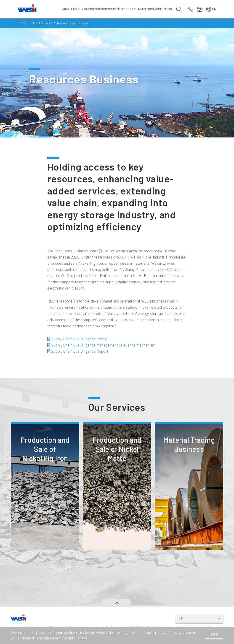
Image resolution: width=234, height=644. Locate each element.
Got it (214, 634)
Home (22, 23)
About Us (70, 9)
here (84, 638)
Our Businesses (90, 9)
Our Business (42, 23)
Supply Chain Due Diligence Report (78, 366)
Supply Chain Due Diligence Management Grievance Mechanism (101, 360)
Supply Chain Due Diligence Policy (77, 354)
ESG (169, 9)
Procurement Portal (120, 9)
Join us (160, 9)
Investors (146, 9)
